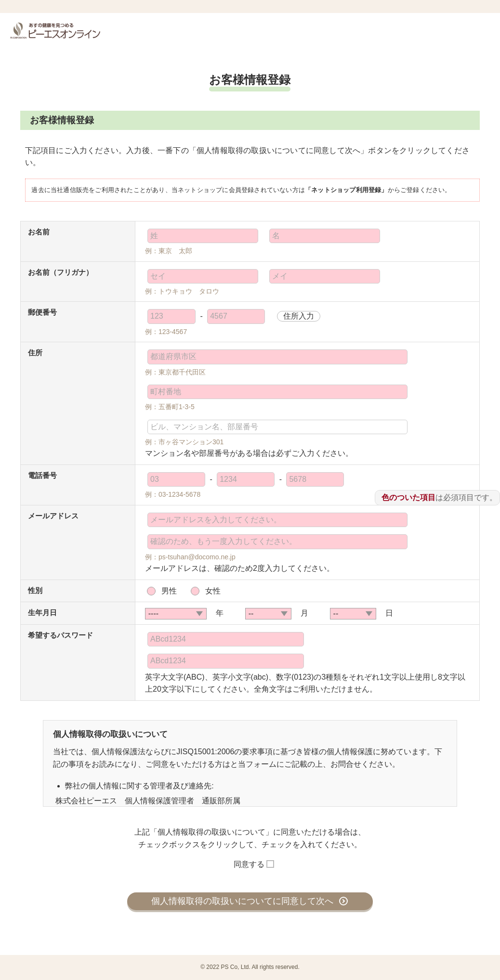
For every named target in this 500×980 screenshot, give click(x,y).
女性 (213, 591)
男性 (169, 591)
